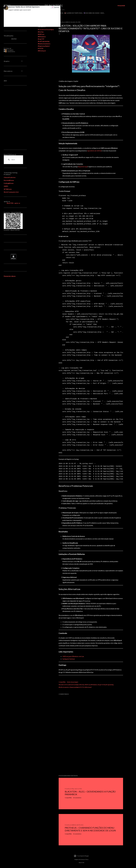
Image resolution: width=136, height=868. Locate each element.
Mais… (103, 13)
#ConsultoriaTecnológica (46, 30)
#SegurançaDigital (44, 46)
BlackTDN (54, 5)
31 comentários (77, 834)
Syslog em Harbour (69, 659)
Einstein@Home (9, 180)
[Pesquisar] (121, 6)
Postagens (9, 50)
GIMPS (6, 186)
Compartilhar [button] (62, 682)
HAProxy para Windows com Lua (73, 656)
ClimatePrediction (10, 177)
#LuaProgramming (44, 41)
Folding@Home (9, 183)
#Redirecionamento (44, 44)
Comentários (10, 52)
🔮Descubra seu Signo (92, 13)
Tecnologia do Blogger (81, 856)
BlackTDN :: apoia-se (13, 203)
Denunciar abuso (10, 276)
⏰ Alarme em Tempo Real (73, 13)
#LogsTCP (41, 39)
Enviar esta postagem (73, 682)
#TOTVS (41, 48)
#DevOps (41, 32)
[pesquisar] (13, 160)
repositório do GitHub (94, 151)
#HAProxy (41, 34)
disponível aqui (83, 167)
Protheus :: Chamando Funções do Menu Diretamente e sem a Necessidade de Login (90, 829)
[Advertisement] (91, 757)
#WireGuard (42, 51)
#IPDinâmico (42, 37)
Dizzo (87, 859)
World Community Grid (11, 192)
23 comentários (77, 798)
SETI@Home (8, 189)
